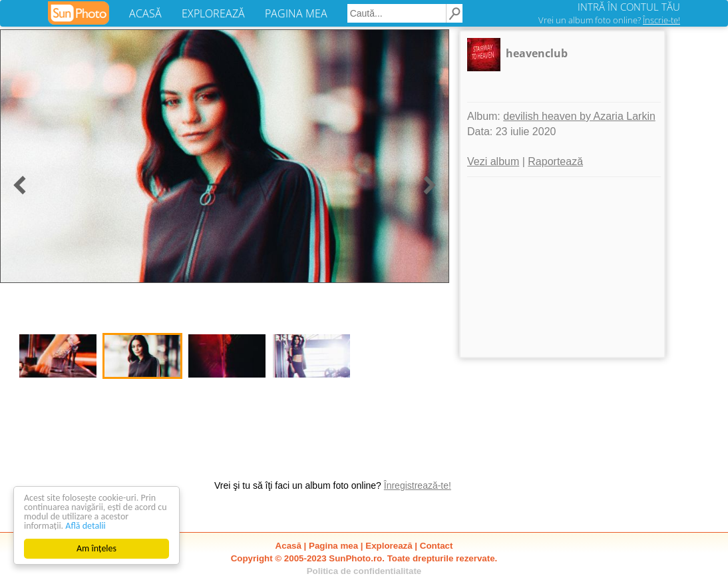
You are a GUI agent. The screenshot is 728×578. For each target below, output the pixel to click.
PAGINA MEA (296, 13)
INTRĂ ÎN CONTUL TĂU (629, 7)
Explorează (389, 546)
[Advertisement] (562, 267)
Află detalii (86, 526)
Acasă (288, 546)
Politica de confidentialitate (364, 571)
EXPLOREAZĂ (213, 13)
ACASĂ (145, 13)
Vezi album (493, 161)
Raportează (555, 161)
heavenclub (537, 53)
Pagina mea (333, 546)
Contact (437, 546)
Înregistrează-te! (418, 485)
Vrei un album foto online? (609, 20)
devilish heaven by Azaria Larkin (579, 116)
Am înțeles (96, 548)
